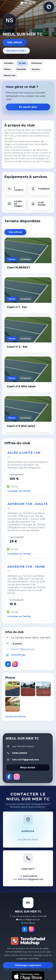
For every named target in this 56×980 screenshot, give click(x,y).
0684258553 (20, 753)
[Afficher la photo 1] (22, 3)
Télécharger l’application (28, 965)
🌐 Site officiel (28, 923)
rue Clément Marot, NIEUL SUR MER (31, 638)
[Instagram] (15, 664)
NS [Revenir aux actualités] (9, 20)
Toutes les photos (15, 717)
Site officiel (15, 42)
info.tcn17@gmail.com (23, 649)
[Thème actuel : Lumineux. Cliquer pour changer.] (49, 7)
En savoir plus (28, 107)
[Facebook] (8, 664)
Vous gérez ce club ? (16, 51)
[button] (13, 689)
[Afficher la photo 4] (34, 3)
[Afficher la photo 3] (30, 3)
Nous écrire (28, 768)
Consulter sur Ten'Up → (20, 491)
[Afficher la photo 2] (26, 3)
